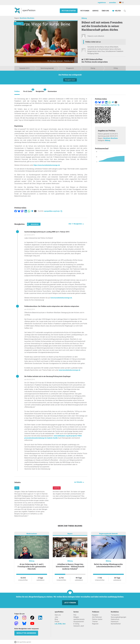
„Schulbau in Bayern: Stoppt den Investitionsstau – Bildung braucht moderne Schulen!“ (70, 566)
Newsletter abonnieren (26, 633)
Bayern (70, 534)
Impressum (115, 622)
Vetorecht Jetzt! (79, 626)
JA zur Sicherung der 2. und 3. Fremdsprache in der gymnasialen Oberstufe (32, 566)
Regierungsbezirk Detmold (108, 534)
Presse (57, 622)
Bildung (84, 18)
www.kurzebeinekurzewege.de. (61, 298)
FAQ (75, 615)
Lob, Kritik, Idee (60, 624)
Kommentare (52, 91)
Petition (17, 91)
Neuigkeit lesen (70, 80)
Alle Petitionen (97, 617)
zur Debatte (78, 482)
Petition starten (69, 11)
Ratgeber (95, 615)
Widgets (76, 617)
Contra (57, 488)
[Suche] (125, 11)
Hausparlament (79, 622)
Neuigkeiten (40, 90)
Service (95, 11)
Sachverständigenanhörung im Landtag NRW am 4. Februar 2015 (47, 232)
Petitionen (85, 11)
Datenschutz (115, 619)
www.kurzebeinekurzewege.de (70, 370)
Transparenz (115, 615)
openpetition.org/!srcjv (53, 211)
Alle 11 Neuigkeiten (75, 224)
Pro (17, 488)
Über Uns (105, 11)
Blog (56, 619)
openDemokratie (79, 619)
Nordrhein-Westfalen (27, 18)
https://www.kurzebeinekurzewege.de (47, 165)
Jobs (56, 617)
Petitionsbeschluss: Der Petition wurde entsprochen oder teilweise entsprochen (52, 306)
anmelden (113, 3)
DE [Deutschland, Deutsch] (122, 3)
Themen (95, 622)
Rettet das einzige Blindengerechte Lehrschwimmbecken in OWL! (108, 565)
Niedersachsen (32, 534)
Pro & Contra (28, 90)
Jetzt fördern (70, 603)
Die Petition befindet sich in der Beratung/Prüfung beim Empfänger (47, 376)
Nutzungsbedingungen (119, 617)
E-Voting (76, 624)
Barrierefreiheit (116, 624)
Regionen (95, 624)
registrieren (102, 3)
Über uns (58, 615)
